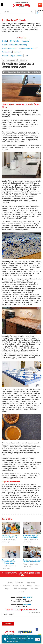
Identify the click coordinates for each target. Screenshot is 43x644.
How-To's (34, 589)
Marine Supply (19, 586)
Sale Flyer (19, 583)
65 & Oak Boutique (21, 589)
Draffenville (28, 597)
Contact (21, 592)
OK (38, 639)
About (37, 586)
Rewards (7, 586)
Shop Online (40, 5)
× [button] (41, 636)
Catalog (40, 13)
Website (40, 11)
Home (10, 583)
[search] (17, 12)
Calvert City (28, 604)
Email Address (8, 614)
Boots (29, 586)
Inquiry (8, 589)
